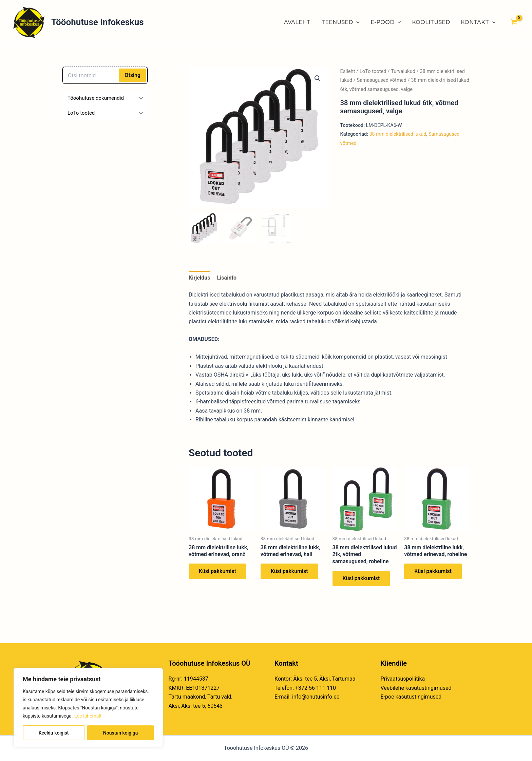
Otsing (132, 75)
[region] (88, 708)
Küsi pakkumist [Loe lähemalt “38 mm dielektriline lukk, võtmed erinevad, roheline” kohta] (433, 571)
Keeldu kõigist (54, 733)
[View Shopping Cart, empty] (514, 22)
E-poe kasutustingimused (411, 697)
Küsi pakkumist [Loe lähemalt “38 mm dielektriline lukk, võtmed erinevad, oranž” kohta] (217, 571)
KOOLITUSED (431, 22)
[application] (356, 22)
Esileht (348, 71)
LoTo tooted (373, 71)
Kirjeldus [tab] (199, 278)
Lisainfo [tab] (227, 278)
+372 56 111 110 (316, 688)
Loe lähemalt (88, 716)
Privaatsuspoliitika (403, 679)
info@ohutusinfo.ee (316, 697)
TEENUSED (340, 22)
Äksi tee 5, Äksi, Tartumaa (324, 679)
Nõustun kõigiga (120, 733)
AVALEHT (297, 22)
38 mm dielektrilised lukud (398, 134)
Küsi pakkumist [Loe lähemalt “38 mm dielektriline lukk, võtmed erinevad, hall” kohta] (289, 571)
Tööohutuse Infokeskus (98, 22)
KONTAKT (478, 22)
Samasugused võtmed (382, 80)
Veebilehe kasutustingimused (416, 688)
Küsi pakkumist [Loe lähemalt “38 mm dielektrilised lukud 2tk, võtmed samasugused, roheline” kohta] (361, 578)
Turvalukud (403, 71)
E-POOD (386, 22)
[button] (318, 78)
